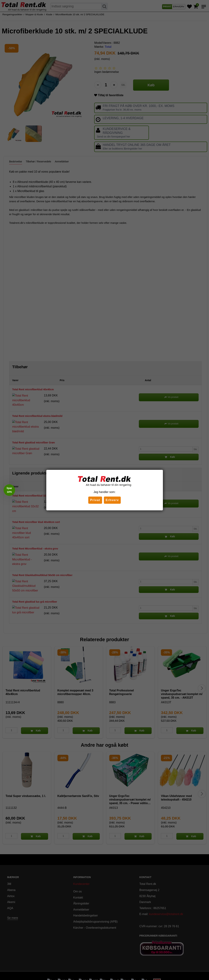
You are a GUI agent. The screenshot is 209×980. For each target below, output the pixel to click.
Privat (95, 500)
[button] (9, 490)
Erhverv (112, 500)
